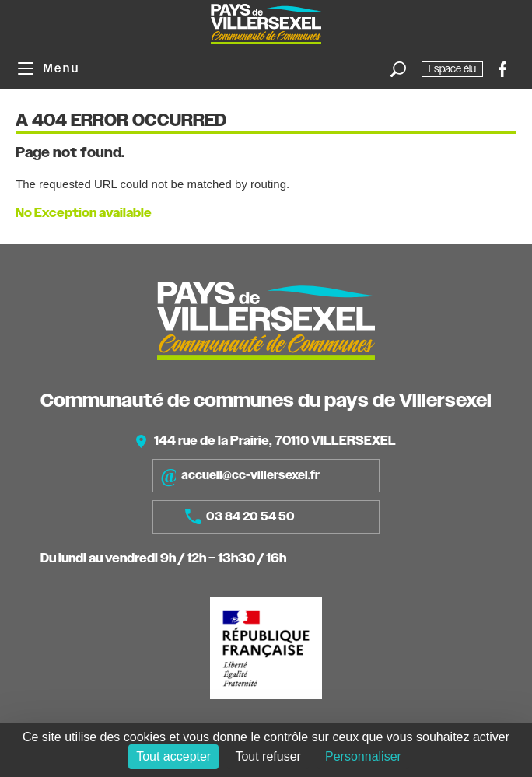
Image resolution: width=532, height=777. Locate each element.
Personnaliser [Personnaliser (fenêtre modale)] (363, 756)
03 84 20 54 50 (240, 516)
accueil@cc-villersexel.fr (240, 476)
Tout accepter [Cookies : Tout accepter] (173, 756)
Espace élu (452, 69)
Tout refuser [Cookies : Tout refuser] (268, 756)
